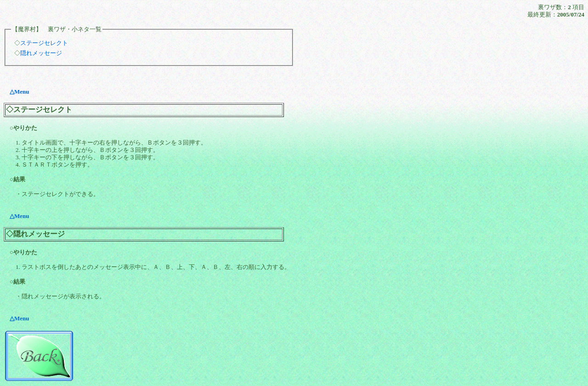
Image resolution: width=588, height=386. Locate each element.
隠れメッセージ (41, 53)
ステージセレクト (44, 43)
